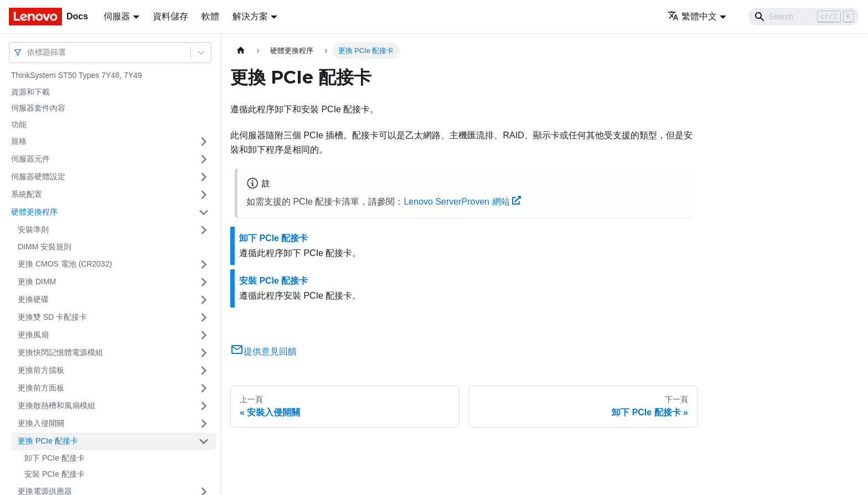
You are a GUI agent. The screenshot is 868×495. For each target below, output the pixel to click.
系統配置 (27, 194)
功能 (19, 124)
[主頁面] (241, 51)
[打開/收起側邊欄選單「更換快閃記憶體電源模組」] (204, 353)
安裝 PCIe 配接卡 (55, 474)
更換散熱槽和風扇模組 (56, 405)
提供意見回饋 (263, 351)
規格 (19, 141)
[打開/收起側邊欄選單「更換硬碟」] (204, 300)
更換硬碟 (33, 299)
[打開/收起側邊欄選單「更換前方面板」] (204, 388)
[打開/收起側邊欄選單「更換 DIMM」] (204, 282)
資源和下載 (30, 92)
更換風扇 (33, 335)
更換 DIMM (37, 282)
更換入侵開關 (41, 423)
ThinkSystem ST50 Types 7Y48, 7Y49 (76, 75)
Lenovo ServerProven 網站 (462, 202)
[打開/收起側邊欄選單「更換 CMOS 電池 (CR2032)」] (204, 264)
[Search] (804, 17)
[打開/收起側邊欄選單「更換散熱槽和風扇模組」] (204, 406)
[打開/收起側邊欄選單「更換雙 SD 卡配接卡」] (204, 317)
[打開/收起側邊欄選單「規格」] (204, 142)
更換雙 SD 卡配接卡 (52, 317)
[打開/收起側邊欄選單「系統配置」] (204, 195)
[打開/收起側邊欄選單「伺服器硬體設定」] (204, 177)
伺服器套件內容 (38, 108)
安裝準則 (33, 230)
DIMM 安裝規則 (45, 247)
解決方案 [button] (250, 16)
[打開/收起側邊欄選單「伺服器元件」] (204, 159)
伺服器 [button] (117, 16)
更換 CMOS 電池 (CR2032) (65, 264)
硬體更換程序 (34, 212)
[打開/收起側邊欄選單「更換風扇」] (204, 335)
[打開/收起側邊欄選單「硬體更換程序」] (204, 212)
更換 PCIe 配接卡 (48, 441)
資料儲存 (170, 16)
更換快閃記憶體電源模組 (60, 352)
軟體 (210, 16)
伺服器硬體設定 (38, 176)
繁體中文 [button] (692, 16)
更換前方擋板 (41, 370)
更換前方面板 (41, 388)
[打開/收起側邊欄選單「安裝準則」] (204, 230)
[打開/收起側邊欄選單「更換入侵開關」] (204, 424)
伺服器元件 (30, 159)
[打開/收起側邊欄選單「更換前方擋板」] (204, 371)
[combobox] (28, 52)
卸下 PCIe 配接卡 (55, 458)
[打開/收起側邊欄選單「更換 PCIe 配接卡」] (204, 441)
